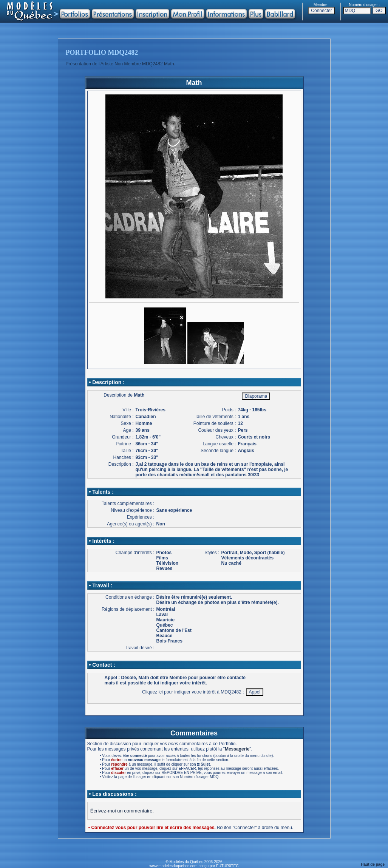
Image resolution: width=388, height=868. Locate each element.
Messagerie (237, 749)
